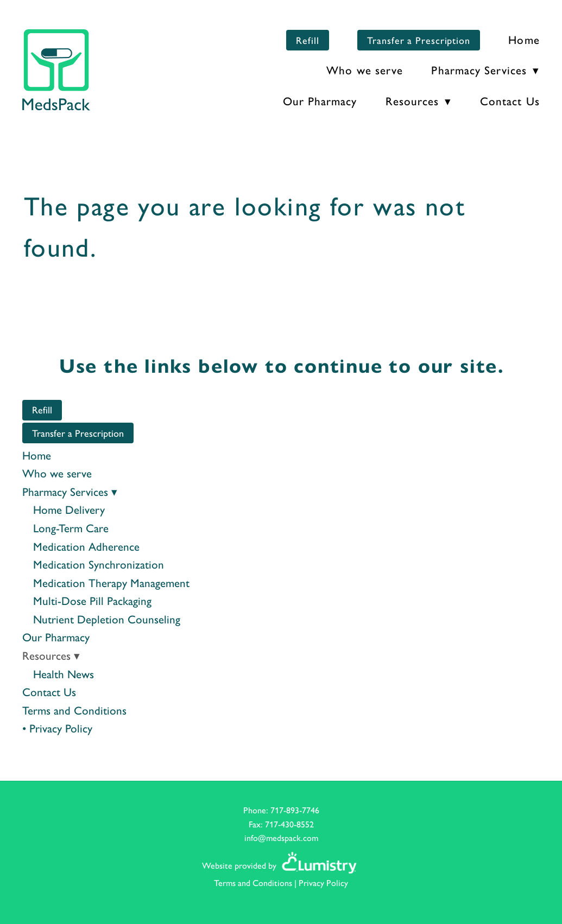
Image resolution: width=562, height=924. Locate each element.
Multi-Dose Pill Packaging (92, 600)
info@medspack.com (281, 837)
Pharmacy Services (485, 69)
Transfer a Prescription (419, 40)
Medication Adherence (86, 546)
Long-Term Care (71, 527)
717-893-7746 (295, 810)
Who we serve (365, 69)
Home (524, 39)
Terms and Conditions (74, 710)
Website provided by (281, 865)
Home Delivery (69, 509)
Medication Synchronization (99, 564)
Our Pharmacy (320, 100)
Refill (307, 40)
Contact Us (510, 100)
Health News (64, 673)
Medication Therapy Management (111, 582)
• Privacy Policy (57, 728)
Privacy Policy (323, 882)
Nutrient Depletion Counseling (107, 619)
